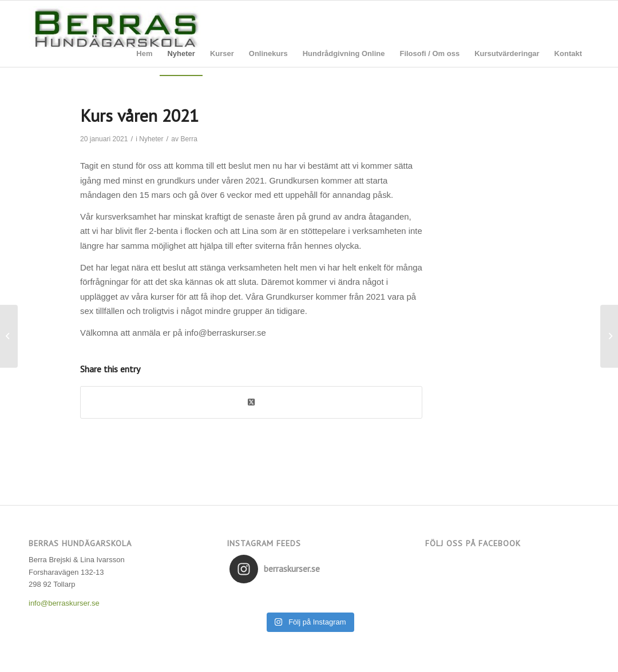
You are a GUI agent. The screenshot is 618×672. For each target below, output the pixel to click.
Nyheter (151, 139)
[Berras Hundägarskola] (114, 37)
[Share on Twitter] (251, 402)
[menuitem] (144, 54)
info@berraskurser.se (64, 603)
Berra (189, 139)
